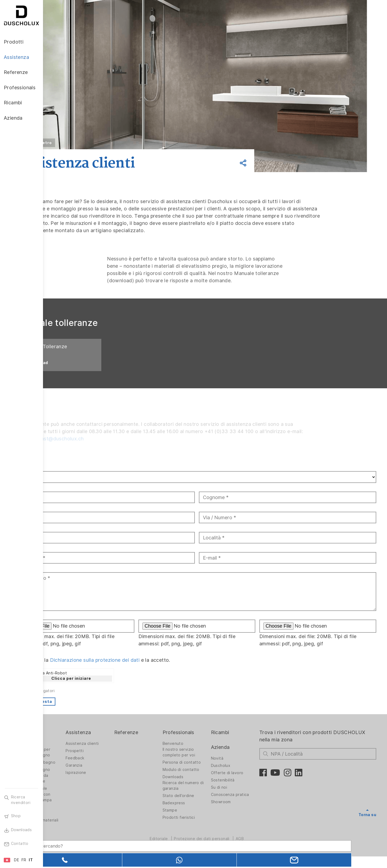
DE (17, 860)
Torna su (367, 822)
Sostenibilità (240, 787)
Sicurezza (63, 820)
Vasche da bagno (70, 777)
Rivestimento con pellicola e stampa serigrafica (71, 807)
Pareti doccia (66, 751)
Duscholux (238, 773)
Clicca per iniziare (108, 686)
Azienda (237, 754)
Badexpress (196, 810)
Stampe (192, 817)
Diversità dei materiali (66, 829)
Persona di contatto (204, 770)
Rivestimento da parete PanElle (69, 786)
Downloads (195, 784)
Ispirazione (107, 780)
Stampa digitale (69, 796)
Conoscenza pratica (247, 802)
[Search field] (101, 840)
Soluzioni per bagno (73, 770)
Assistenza (110, 740)
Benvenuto (195, 751)
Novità (234, 766)
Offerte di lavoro (244, 780)
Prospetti (106, 758)
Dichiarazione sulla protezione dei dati (131, 667)
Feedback (107, 765)
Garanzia (106, 773)
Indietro (80, 143)
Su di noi (236, 795)
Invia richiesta (73, 709)
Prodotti (64, 740)
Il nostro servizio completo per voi (201, 759)
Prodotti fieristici (201, 825)
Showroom (238, 809)
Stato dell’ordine (200, 803)
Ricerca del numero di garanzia (203, 793)
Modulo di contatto (203, 777)
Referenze (153, 740)
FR (24, 860)
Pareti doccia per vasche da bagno (70, 759)
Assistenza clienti (114, 751)
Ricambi (237, 740)
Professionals (200, 740)
